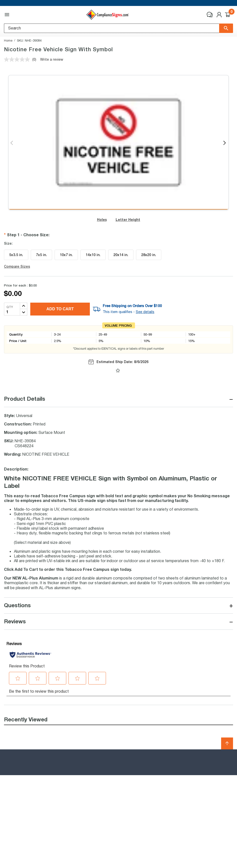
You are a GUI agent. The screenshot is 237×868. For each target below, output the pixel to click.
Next (225, 143)
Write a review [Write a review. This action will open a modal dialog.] (52, 59)
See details (145, 312)
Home (8, 40)
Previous (12, 143)
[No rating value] (18, 59)
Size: (8, 243)
